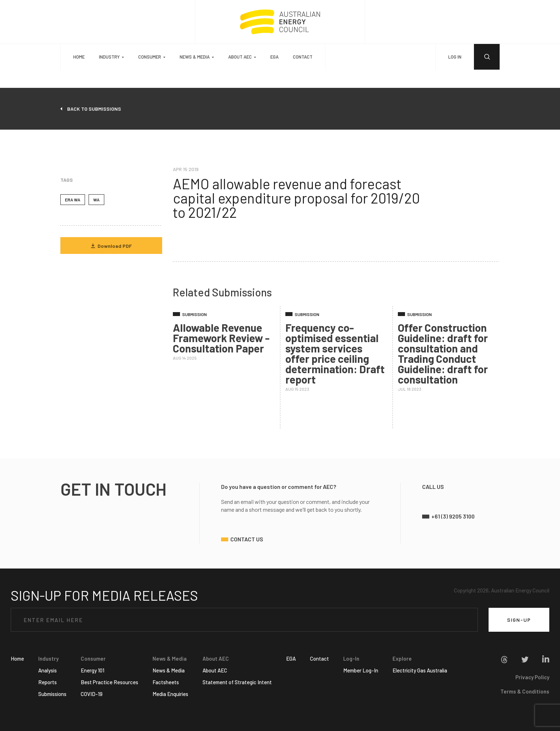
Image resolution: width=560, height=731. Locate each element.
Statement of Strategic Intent (237, 682)
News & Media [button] (195, 57)
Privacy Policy (532, 677)
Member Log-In (361, 670)
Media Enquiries (170, 694)
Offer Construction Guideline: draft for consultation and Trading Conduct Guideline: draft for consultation (443, 353)
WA (96, 200)
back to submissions (94, 109)
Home (79, 57)
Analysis (47, 670)
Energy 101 (92, 670)
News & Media (169, 670)
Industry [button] (109, 57)
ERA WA (73, 200)
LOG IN (455, 57)
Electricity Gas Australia (420, 670)
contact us (247, 539)
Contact (303, 57)
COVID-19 (92, 694)
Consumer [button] (150, 57)
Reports (47, 682)
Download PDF (111, 246)
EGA (274, 57)
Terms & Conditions (525, 691)
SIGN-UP (519, 620)
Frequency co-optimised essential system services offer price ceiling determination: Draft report (335, 353)
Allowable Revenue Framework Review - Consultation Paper (221, 338)
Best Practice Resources (109, 682)
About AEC (215, 670)
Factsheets (166, 682)
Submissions (52, 694)
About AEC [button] (240, 57)
